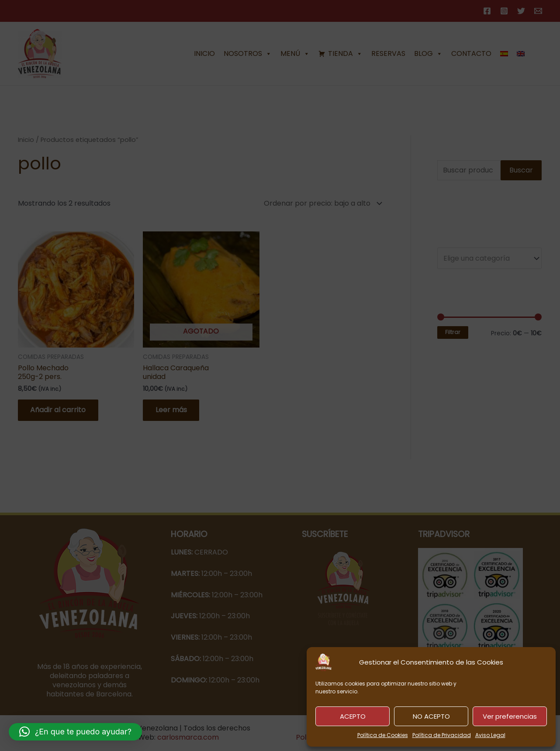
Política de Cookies (383, 735)
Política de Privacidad (442, 735)
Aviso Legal (490, 735)
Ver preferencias (510, 716)
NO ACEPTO (431, 716)
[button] (75, 732)
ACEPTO (353, 716)
